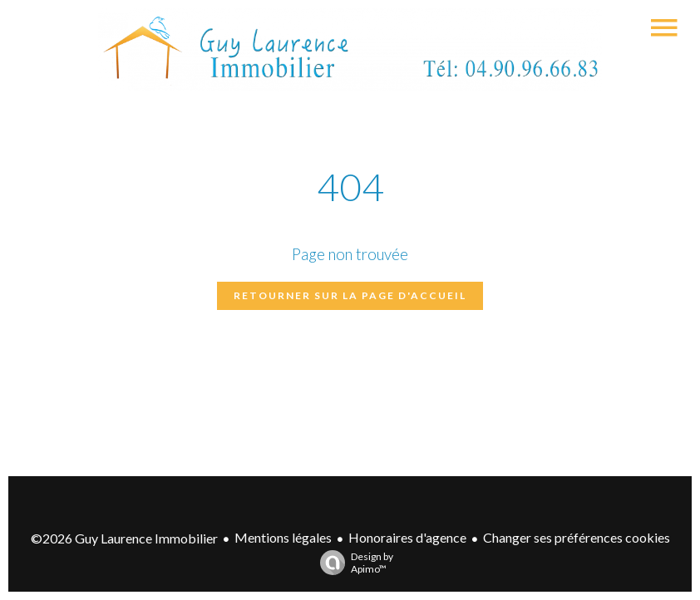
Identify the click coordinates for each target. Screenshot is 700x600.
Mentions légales (283, 537)
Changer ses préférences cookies (577, 537)
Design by (352, 563)
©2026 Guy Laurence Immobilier (124, 538)
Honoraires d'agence (407, 537)
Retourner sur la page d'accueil (350, 295)
